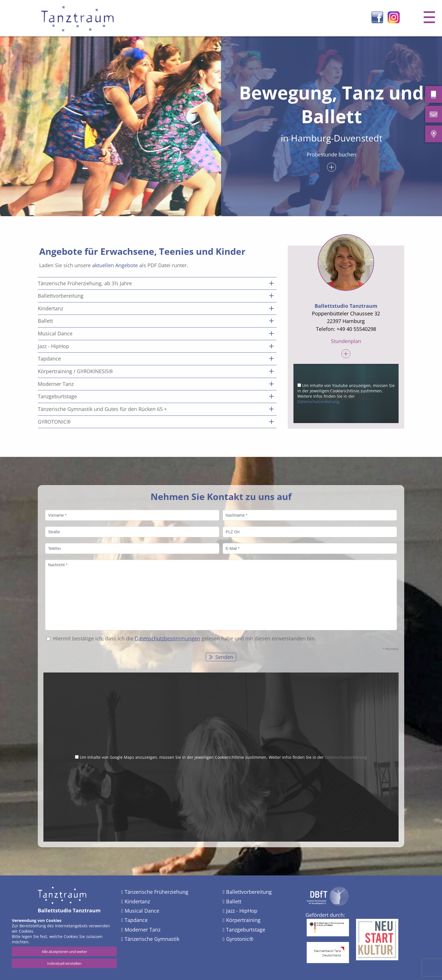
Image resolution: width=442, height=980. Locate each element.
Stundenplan (346, 341)
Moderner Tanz (142, 930)
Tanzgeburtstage (246, 930)
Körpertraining (243, 920)
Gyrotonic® (240, 939)
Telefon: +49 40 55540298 (346, 329)
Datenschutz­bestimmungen (167, 638)
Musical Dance (142, 911)
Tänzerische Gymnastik (152, 939)
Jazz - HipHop (242, 911)
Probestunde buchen (331, 155)
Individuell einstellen (64, 963)
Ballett (234, 901)
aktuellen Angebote (115, 265)
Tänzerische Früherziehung (156, 892)
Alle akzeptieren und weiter (64, 952)
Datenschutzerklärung (318, 401)
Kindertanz (137, 901)
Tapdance (136, 920)
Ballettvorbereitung (249, 892)
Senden (224, 657)
